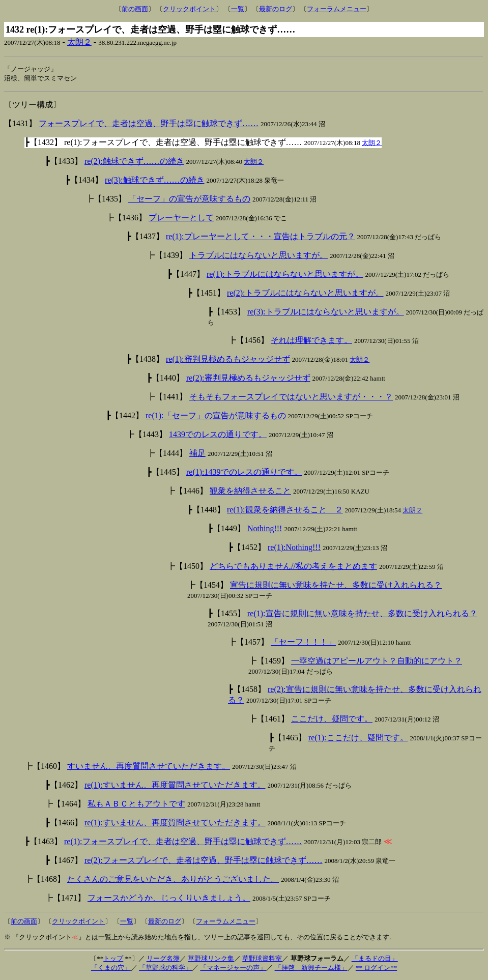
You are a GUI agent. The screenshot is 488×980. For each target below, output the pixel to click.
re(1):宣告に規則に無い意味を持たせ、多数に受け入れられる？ (362, 614)
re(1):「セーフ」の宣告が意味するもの (216, 416)
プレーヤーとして (181, 219)
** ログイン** (376, 969)
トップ (113, 959)
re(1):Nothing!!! (294, 548)
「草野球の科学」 (165, 969)
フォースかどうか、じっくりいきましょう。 (169, 899)
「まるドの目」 (375, 959)
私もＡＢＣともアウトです (136, 805)
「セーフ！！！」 (303, 643)
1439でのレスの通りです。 (218, 435)
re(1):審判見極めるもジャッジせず (228, 360)
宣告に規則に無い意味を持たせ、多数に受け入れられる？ (336, 586)
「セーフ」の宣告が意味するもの (189, 200)
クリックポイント (189, 9)
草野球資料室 (262, 959)
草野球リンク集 (211, 959)
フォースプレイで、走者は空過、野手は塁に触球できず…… (149, 124)
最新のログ (276, 9)
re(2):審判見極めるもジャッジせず (248, 379)
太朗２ (79, 42)
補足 (197, 454)
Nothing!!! (265, 529)
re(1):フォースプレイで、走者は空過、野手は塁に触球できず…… (183, 842)
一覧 (238, 9)
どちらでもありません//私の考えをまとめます (293, 567)
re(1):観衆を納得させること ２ (285, 511)
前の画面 (135, 9)
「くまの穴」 (111, 969)
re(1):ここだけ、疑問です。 (358, 739)
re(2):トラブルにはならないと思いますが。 (305, 294)
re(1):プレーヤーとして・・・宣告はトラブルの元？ (261, 237)
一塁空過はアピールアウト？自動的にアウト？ (377, 662)
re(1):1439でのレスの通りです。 (244, 473)
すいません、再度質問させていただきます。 (149, 767)
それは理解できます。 (311, 341)
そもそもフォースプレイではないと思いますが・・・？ (291, 398)
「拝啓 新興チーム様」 (311, 969)
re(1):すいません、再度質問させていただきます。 (175, 786)
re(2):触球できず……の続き (134, 162)
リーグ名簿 (163, 959)
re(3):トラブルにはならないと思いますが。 (326, 313)
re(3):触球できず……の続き (155, 181)
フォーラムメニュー (337, 9)
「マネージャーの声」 (233, 969)
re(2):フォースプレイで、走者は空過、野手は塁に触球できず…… (204, 861)
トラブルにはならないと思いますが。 (259, 256)
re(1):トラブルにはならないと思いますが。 (285, 275)
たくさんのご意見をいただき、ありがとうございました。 (173, 880)
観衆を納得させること (250, 492)
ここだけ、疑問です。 (332, 720)
